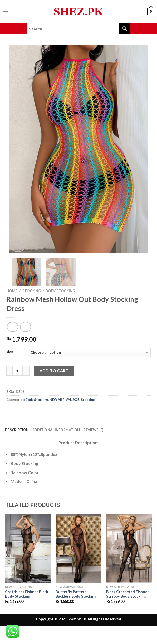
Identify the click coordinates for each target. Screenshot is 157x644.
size (10, 352)
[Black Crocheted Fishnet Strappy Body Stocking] (129, 548)
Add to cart (54, 371)
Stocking (32, 291)
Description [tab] (17, 430)
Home (12, 291)
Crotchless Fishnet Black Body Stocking (27, 594)
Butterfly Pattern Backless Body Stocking (76, 594)
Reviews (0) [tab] (93, 430)
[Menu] (6, 11)
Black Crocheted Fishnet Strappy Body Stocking (128, 594)
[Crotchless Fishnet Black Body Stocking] (28, 548)
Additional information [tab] (56, 430)
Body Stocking (60, 291)
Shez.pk (78, 12)
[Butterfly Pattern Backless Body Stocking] (78, 548)
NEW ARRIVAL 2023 (65, 400)
